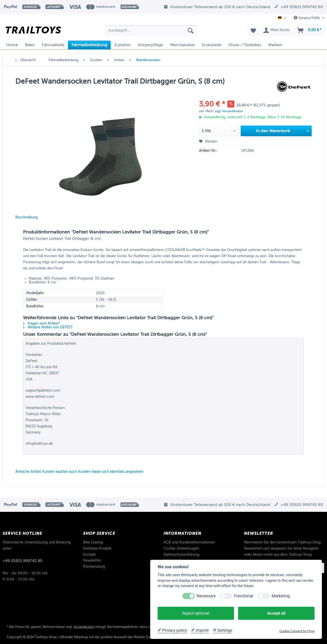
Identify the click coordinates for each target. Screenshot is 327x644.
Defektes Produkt (97, 548)
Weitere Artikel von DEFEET (48, 327)
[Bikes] (30, 45)
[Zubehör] (122, 45)
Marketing (281, 596)
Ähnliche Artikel (28, 472)
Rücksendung (94, 567)
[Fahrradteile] (53, 45)
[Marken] (275, 45)
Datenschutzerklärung (181, 555)
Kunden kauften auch (60, 472)
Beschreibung (26, 217)
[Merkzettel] (253, 30)
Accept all (276, 613)
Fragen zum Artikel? (42, 323)
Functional (244, 596)
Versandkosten (84, 627)
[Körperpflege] (150, 45)
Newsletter (92, 560)
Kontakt (89, 555)
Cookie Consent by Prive (297, 631)
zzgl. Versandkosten (229, 111)
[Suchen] (191, 30)
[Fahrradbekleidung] (89, 45)
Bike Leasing (93, 542)
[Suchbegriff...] (151, 30)
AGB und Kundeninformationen (189, 542)
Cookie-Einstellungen (181, 548)
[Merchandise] (182, 45)
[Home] (12, 45)
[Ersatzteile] (212, 45)
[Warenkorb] (310, 30)
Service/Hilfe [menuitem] (307, 18)
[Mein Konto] (277, 30)
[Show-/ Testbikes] (245, 45)
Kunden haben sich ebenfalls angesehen (111, 472)
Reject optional (196, 613)
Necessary (206, 596)
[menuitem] (151, 32)
